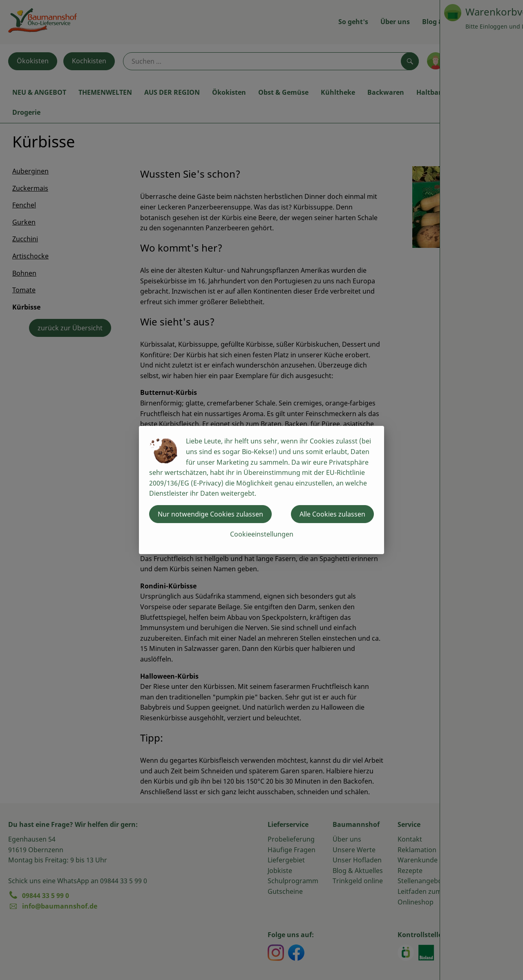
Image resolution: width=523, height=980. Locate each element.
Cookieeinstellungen (262, 534)
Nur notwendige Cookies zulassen (210, 514)
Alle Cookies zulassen (332, 514)
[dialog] (261, 490)
